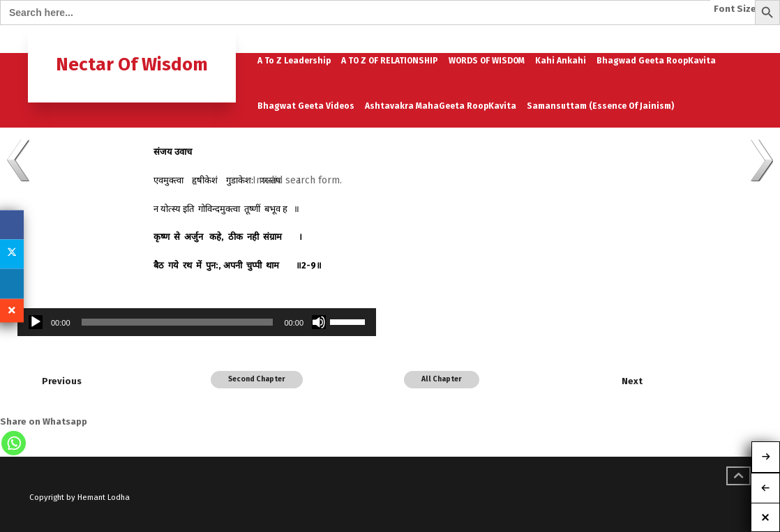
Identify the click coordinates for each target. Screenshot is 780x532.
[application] (197, 322)
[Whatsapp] (14, 443)
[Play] (36, 322)
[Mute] (319, 322)
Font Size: (736, 9)
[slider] (178, 322)
